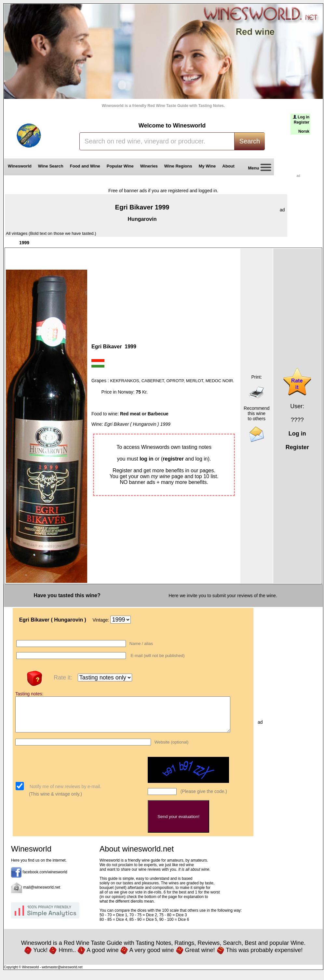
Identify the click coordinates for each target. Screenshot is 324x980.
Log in (304, 117)
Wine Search (51, 166)
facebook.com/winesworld (45, 879)
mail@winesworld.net (42, 894)
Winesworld (20, 166)
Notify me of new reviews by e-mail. (65, 793)
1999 (24, 243)
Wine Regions (178, 166)
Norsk (304, 131)
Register (302, 122)
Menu (257, 168)
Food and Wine (85, 166)
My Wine (207, 166)
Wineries (149, 166)
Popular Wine (120, 166)
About (229, 166)
